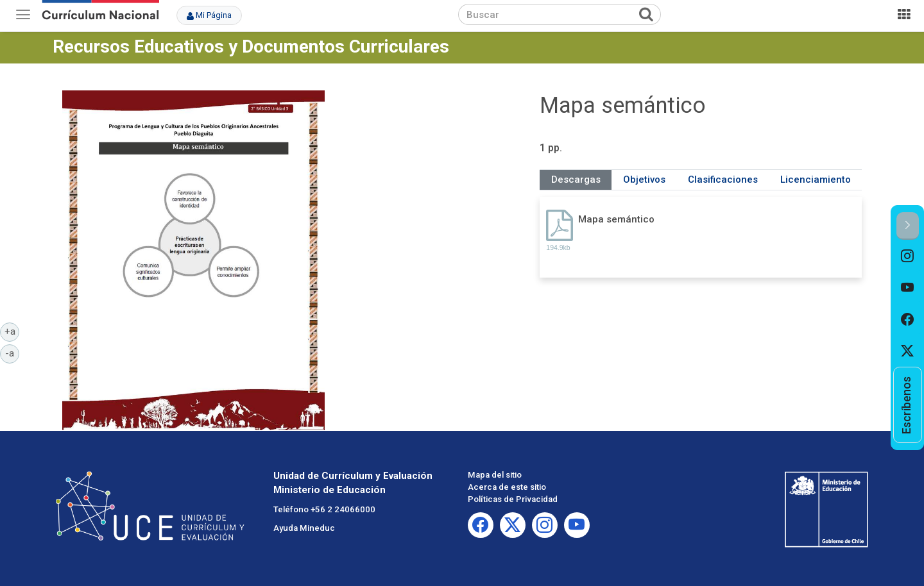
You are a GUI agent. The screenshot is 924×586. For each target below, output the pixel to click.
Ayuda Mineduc (304, 528)
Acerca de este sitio (507, 487)
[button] (908, 226)
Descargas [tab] (576, 180)
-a (12, 353)
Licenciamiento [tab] (816, 180)
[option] (908, 256)
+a (12, 331)
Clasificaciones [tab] (723, 180)
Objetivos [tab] (644, 180)
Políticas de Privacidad (513, 499)
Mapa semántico (616, 219)
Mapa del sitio (495, 475)
